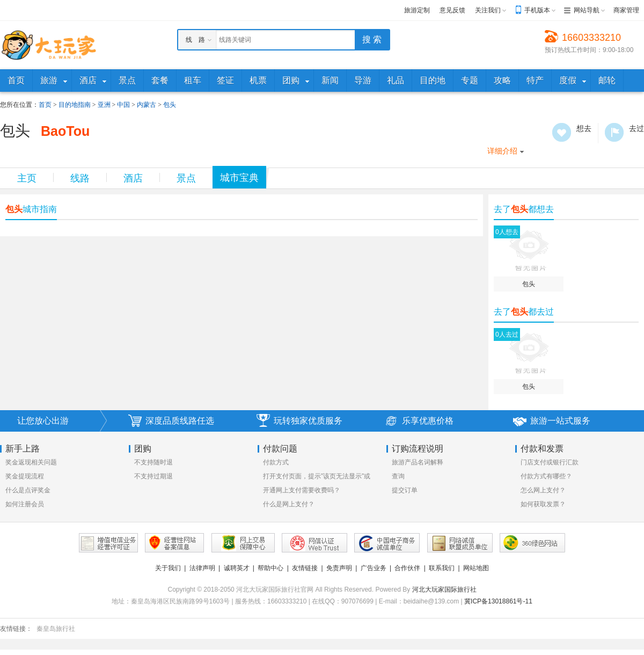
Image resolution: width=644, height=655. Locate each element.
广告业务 (374, 568)
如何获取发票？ (543, 504)
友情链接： (16, 629)
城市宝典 (239, 178)
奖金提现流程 (25, 476)
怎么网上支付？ (543, 490)
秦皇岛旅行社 (56, 629)
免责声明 (339, 568)
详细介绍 (502, 151)
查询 (398, 476)
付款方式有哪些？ (546, 476)
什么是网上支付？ (289, 504)
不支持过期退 (153, 476)
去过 (614, 132)
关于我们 (168, 568)
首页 (45, 105)
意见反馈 (452, 10)
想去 (562, 132)
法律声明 (202, 568)
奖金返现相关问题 (31, 462)
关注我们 (488, 10)
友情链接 (305, 568)
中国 (123, 105)
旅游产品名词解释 (418, 462)
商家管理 (626, 10)
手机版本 (537, 10)
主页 (27, 178)
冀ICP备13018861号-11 (498, 601)
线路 (80, 178)
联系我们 (442, 568)
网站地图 (476, 568)
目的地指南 (75, 105)
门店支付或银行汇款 (550, 462)
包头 (170, 105)
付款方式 (276, 462)
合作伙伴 (407, 568)
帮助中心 (270, 568)
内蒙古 (147, 105)
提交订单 (405, 490)
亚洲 (104, 105)
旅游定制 (417, 10)
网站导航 (587, 10)
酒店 (133, 178)
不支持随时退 (153, 462)
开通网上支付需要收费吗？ (302, 490)
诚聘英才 (237, 568)
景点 (186, 178)
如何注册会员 (25, 504)
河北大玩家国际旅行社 (444, 589)
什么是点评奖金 (28, 490)
